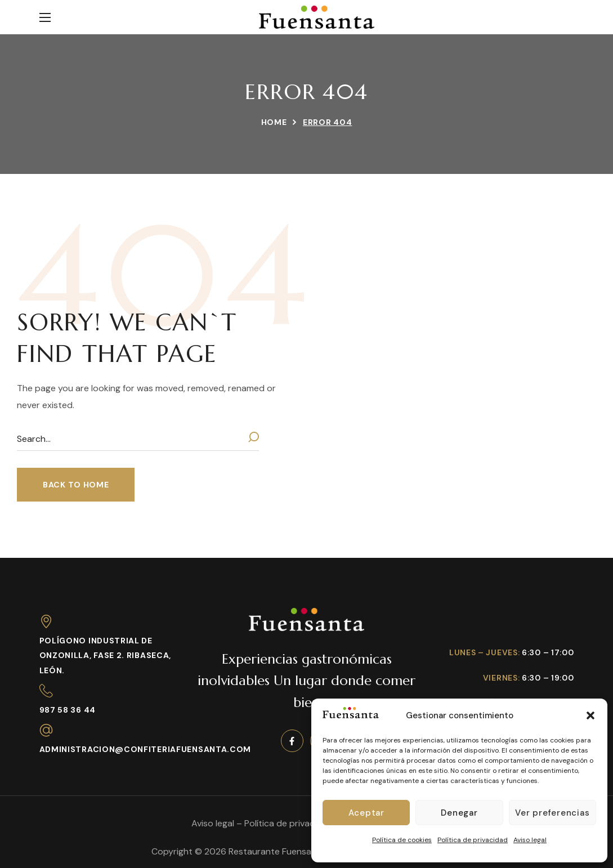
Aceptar (366, 813)
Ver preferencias (552, 813)
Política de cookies (402, 840)
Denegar (459, 813)
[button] (590, 715)
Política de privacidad (473, 840)
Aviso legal (530, 840)
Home (274, 122)
